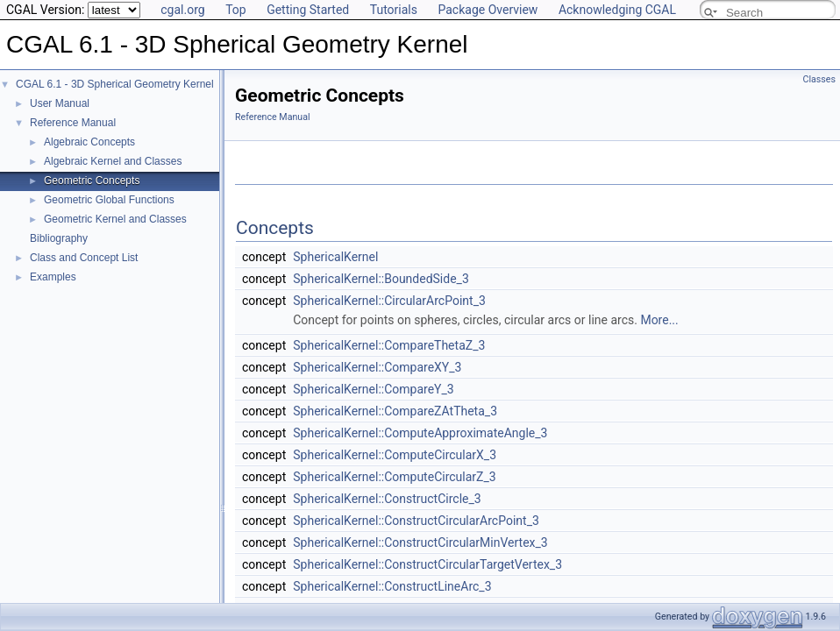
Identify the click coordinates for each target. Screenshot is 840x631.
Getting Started (308, 10)
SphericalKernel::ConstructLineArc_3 (392, 586)
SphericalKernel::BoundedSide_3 (381, 279)
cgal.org (182, 10)
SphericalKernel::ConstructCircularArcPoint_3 (416, 521)
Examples (53, 277)
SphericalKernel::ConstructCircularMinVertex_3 (420, 542)
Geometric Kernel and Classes (115, 219)
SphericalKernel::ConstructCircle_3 (387, 499)
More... (659, 320)
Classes (819, 79)
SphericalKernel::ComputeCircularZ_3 (394, 477)
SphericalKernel (335, 257)
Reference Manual (73, 123)
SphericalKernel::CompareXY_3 (377, 367)
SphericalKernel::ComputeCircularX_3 (395, 455)
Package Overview (488, 10)
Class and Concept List (84, 258)
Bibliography (59, 238)
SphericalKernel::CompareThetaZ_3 (389, 345)
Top (236, 10)
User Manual (60, 103)
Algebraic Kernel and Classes (113, 161)
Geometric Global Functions (109, 200)
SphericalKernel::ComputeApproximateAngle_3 (420, 433)
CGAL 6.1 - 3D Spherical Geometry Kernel (115, 84)
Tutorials (394, 10)
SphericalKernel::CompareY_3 (373, 389)
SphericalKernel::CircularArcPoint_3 (389, 301)
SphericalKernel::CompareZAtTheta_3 (395, 411)
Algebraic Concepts (89, 142)
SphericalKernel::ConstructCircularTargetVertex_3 (427, 564)
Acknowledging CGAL (617, 10)
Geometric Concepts (92, 181)
